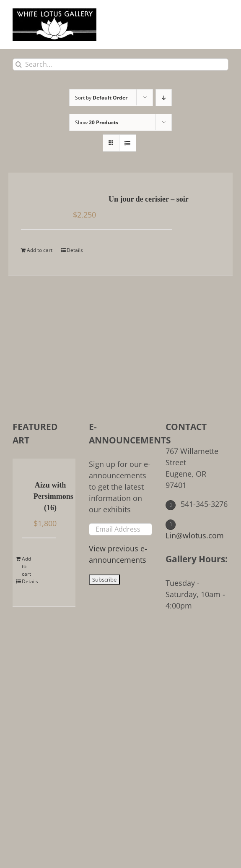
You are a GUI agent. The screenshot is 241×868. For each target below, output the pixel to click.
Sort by (101, 98)
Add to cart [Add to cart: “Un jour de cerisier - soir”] (40, 250)
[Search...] (120, 64)
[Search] (19, 64)
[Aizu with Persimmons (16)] (26, 486)
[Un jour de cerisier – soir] (41, 200)
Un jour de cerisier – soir (149, 199)
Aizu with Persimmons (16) (51, 496)
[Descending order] (164, 98)
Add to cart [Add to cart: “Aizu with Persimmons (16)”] (26, 566)
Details (75, 250)
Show (97, 122)
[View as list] (128, 143)
